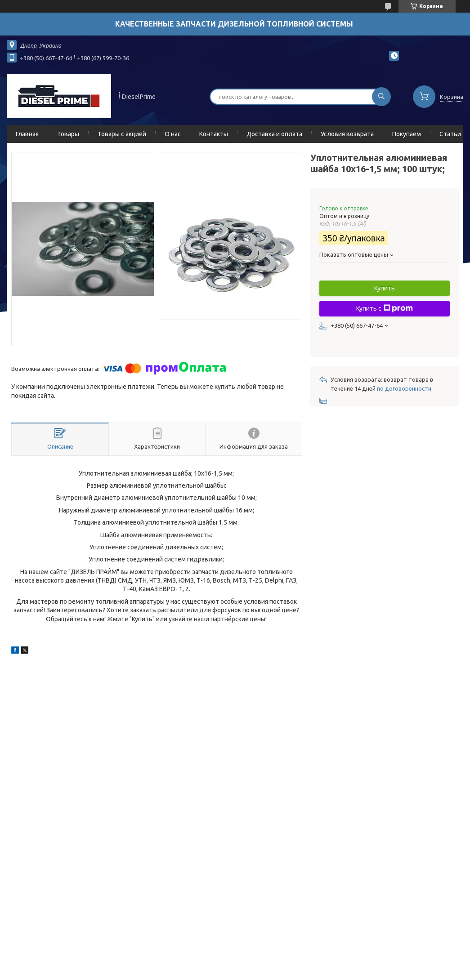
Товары (68, 134)
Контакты (214, 134)
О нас (173, 134)
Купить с (385, 308)
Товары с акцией (122, 134)
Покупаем (407, 134)
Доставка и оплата (274, 134)
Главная (27, 134)
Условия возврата (347, 134)
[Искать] (381, 97)
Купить (385, 288)
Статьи (450, 134)
